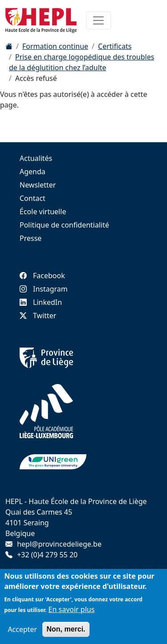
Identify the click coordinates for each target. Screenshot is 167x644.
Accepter (22, 632)
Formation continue (55, 46)
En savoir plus (72, 612)
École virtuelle (43, 212)
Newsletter (38, 185)
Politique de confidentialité (64, 225)
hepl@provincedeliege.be (59, 544)
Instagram (44, 289)
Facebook (42, 276)
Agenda (33, 172)
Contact (33, 198)
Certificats (115, 46)
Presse (31, 238)
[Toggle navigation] (98, 20)
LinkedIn (41, 302)
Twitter (38, 316)
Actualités (36, 158)
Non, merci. (66, 631)
